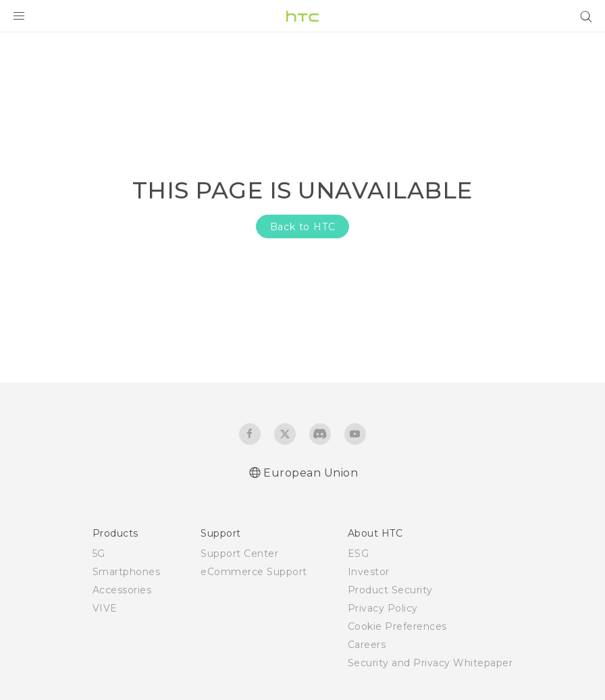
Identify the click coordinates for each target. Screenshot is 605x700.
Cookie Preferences (397, 626)
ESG (359, 554)
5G (99, 554)
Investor (369, 572)
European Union (311, 473)
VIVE (105, 608)
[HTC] (302, 16)
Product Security (390, 590)
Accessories (122, 590)
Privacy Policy (383, 608)
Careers (367, 645)
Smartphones (127, 572)
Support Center (239, 554)
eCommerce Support (254, 572)
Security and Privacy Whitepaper (430, 663)
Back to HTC (303, 227)
